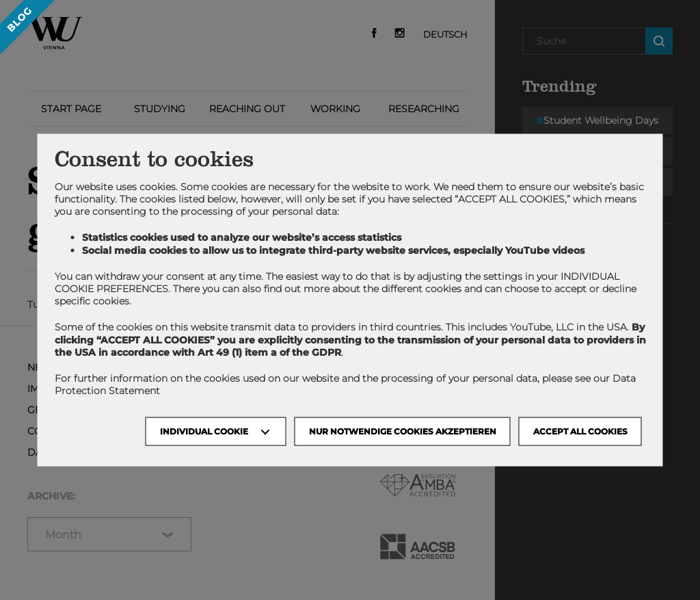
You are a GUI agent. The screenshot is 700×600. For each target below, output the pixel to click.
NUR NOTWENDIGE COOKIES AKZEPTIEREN (403, 431)
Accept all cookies (580, 431)
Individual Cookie (204, 431)
